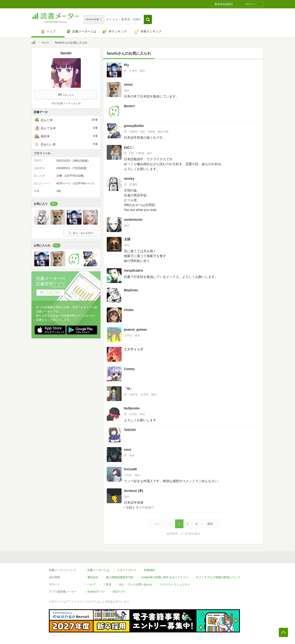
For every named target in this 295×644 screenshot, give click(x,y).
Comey (129, 369)
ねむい (129, 147)
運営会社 (93, 577)
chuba (129, 310)
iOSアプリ (119, 592)
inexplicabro (133, 270)
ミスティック (134, 349)
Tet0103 (130, 430)
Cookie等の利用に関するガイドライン (165, 577)
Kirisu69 (130, 469)
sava (127, 449)
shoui (128, 85)
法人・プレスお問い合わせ (135, 584)
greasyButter (134, 126)
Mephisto (131, 290)
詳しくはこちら (50, 292)
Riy (126, 65)
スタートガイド (127, 570)
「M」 (129, 389)
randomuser (133, 220)
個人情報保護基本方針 (120, 577)
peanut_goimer (135, 330)
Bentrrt (129, 106)
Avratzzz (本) (134, 491)
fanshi (45, 43)
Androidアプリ (96, 592)
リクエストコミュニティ (175, 584)
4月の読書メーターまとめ (66, 103)
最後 (210, 524)
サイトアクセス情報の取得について (218, 577)
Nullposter (132, 408)
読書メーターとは (98, 570)
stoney (129, 179)
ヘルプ (91, 584)
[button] (148, 19)
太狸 (127, 239)
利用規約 (149, 570)
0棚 (58, 191)
